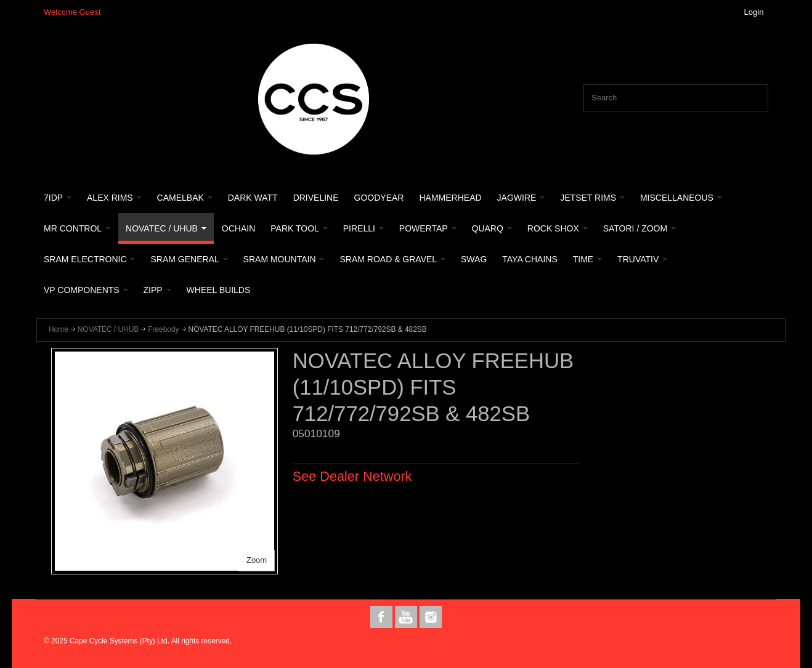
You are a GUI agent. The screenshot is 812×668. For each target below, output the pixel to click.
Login (754, 12)
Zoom (257, 560)
